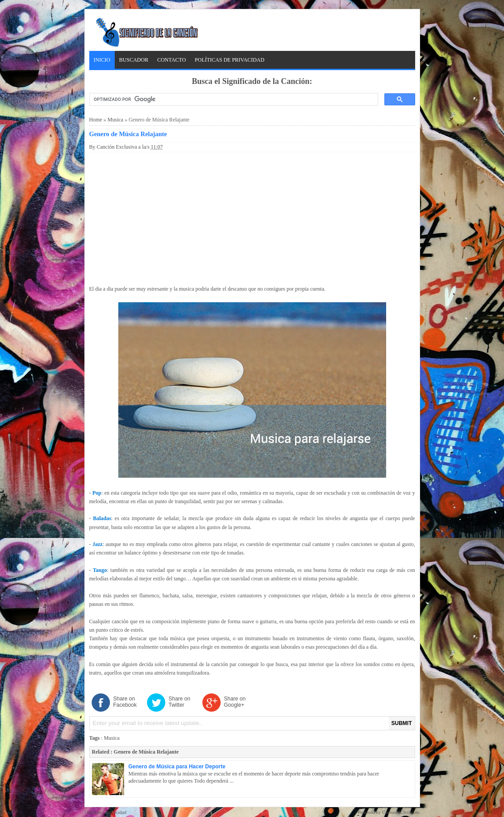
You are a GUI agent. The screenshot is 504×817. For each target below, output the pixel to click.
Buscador (134, 60)
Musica (115, 120)
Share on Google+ (235, 702)
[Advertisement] (252, 217)
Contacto (171, 60)
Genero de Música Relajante (128, 134)
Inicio (102, 60)
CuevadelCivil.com (401, 812)
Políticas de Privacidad (229, 60)
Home (96, 120)
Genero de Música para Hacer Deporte (177, 767)
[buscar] (233, 100)
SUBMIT (402, 723)
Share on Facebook (125, 702)
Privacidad (116, 812)
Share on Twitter (180, 702)
